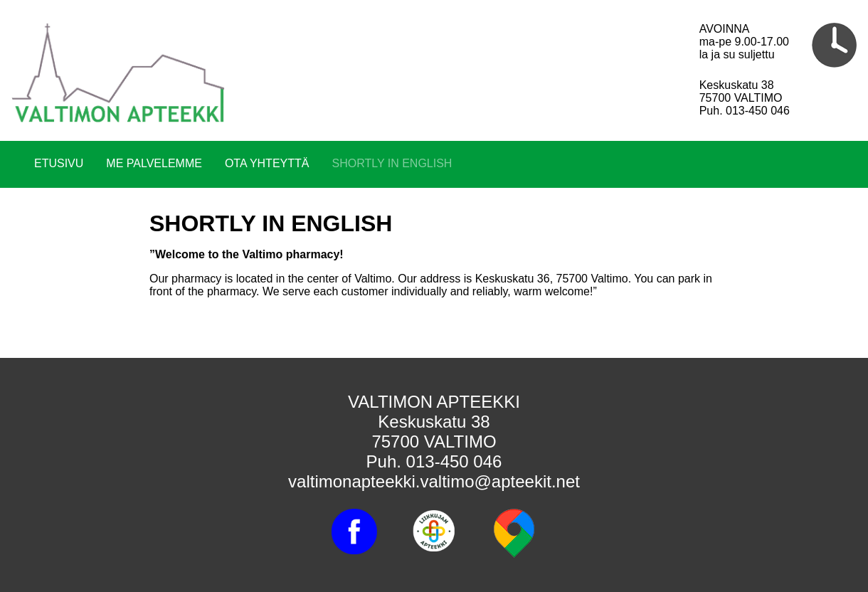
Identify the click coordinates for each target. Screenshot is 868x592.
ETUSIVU (59, 163)
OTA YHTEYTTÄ (267, 163)
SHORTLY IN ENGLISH (392, 163)
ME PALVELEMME (154, 163)
